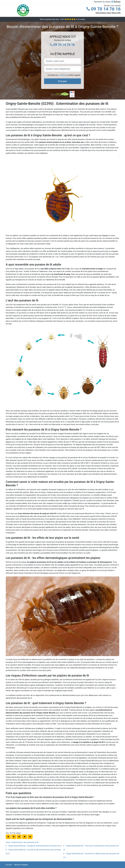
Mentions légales (21, 865)
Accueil (9, 865)
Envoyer (62, 81)
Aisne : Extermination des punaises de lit (22, 842)
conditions (62, 75)
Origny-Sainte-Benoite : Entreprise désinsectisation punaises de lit (35, 846)
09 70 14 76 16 (104, 9)
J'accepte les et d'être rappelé (64, 75)
